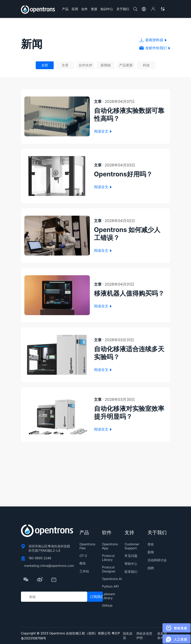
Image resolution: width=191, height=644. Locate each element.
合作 (84, 9)
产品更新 (126, 65)
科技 (146, 65)
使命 (151, 544)
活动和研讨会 (157, 560)
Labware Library (108, 596)
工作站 (84, 571)
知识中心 (107, 9)
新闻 (151, 552)
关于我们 (123, 9)
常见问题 (131, 556)
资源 (94, 9)
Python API (110, 586)
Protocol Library (108, 558)
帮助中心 (131, 564)
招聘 (151, 568)
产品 (65, 9)
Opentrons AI (112, 579)
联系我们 (131, 572)
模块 (83, 563)
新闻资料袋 (153, 40)
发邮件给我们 (155, 48)
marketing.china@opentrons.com (49, 566)
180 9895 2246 (40, 558)
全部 (45, 65)
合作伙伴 (85, 65)
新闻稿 (106, 65)
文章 (65, 65)
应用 (75, 9)
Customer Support (132, 546)
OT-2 (83, 556)
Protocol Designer (109, 569)
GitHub (107, 606)
